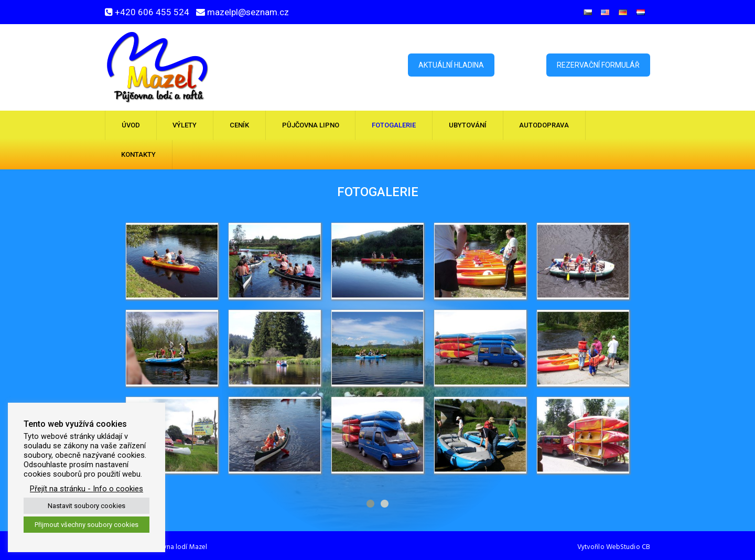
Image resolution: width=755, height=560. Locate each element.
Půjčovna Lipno (311, 125)
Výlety (185, 125)
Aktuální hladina (451, 65)
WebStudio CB (628, 547)
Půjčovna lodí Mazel (177, 547)
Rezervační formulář (598, 65)
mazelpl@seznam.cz (248, 12)
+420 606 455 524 (152, 12)
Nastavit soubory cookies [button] (87, 506)
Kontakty (138, 154)
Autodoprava (544, 125)
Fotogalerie (394, 125)
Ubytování (468, 125)
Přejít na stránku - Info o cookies (87, 489)
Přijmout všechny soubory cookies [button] (87, 525)
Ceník (239, 125)
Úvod (131, 125)
